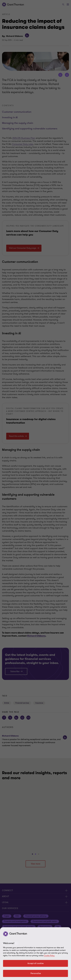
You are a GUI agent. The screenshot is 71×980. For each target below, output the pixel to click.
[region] (35, 954)
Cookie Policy (49, 956)
